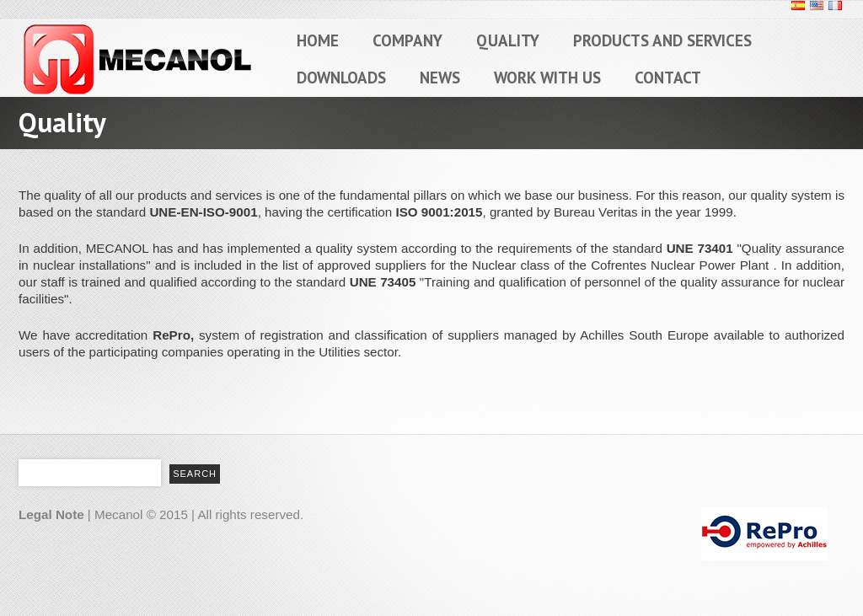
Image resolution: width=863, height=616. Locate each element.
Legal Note (51, 514)
